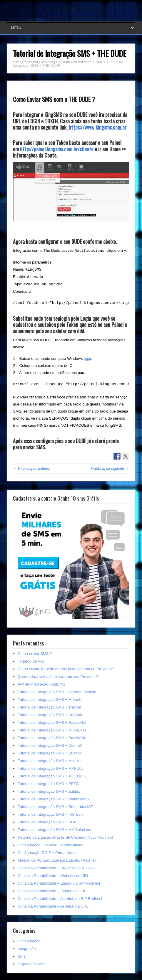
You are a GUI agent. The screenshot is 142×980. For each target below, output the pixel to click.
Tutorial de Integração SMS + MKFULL (51, 768)
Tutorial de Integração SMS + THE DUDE (53, 776)
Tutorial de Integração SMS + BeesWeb (51, 738)
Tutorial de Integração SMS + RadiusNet (52, 722)
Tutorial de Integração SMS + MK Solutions (54, 830)
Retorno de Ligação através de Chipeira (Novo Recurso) (65, 837)
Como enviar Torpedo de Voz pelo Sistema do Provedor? (66, 669)
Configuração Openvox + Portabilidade (51, 845)
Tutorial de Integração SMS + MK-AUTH (52, 730)
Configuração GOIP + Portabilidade (48, 853)
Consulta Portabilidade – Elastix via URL (52, 891)
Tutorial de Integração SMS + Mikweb (50, 700)
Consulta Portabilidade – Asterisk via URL (53, 906)
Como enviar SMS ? (35, 654)
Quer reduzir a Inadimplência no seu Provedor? (58, 677)
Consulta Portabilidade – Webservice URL (53, 876)
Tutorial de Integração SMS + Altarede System (57, 692)
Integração (27, 949)
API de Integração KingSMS (41, 684)
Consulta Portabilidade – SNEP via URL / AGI (56, 868)
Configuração (29, 941)
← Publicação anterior (32, 468)
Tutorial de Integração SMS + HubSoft (50, 715)
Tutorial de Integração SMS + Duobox (50, 753)
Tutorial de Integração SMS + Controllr (50, 745)
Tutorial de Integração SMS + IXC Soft (50, 814)
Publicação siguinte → (110, 468)
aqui (87, 359)
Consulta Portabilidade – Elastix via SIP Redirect (59, 883)
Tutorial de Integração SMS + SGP (47, 822)
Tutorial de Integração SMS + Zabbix (49, 791)
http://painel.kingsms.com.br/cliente (57, 149)
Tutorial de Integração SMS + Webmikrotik (54, 799)
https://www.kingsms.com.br (98, 127)
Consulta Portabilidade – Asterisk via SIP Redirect (60, 899)
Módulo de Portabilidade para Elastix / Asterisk (57, 860)
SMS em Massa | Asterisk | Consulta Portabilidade (52, 62)
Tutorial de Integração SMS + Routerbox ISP (55, 807)
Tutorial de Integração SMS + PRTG (48, 784)
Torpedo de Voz (31, 661)
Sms (99, 62)
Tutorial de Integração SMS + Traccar (49, 707)
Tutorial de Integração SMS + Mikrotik (50, 761)
